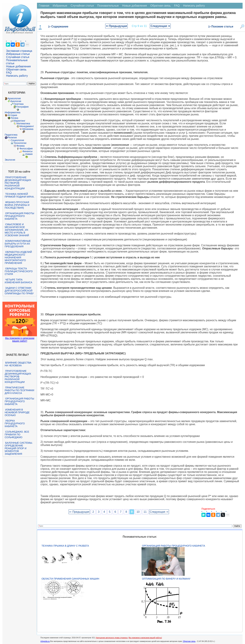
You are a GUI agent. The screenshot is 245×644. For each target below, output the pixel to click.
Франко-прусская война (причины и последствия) (17, 205)
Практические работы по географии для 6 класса (19, 390)
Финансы (27, 151)
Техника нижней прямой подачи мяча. (20, 195)
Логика (14, 118)
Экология (10, 160)
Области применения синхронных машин (70, 579)
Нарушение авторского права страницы (112, 638)
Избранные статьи (18, 54)
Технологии (20, 143)
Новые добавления (18, 66)
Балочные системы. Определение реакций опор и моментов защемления (19, 448)
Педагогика (11, 135)
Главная (44, 6)
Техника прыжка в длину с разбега (65, 546)
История (12, 115)
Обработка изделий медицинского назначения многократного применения (18, 257)
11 (145, 512)
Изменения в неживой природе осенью (17, 412)
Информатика (12, 112)
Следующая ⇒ (160, 26)
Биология (16, 101)
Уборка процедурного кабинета (15, 423)
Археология (14, 98)
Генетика (18, 104)
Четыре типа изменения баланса (18, 281)
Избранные (60, 6)
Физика (20, 146)
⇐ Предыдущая (117, 26)
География (22, 107)
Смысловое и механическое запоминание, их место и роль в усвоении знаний (17, 230)
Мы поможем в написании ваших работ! (20, 340)
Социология (17, 140)
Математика (23, 123)
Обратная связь (16, 70)
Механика (28, 129)
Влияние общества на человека (18, 364)
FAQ (9, 73)
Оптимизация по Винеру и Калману (166, 579)
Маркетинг (19, 121)
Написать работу (17, 76)
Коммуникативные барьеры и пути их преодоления (18, 244)
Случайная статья (18, 57)
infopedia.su (45, 641)
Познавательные (108, 6)
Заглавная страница (19, 51)
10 (138, 512)
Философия (26, 149)
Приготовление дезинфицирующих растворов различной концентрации (18, 183)
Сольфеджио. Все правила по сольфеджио (17, 435)
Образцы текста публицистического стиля (19, 271)
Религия (12, 137)
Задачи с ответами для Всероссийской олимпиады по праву (19, 291)
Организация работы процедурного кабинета (19, 216)
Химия (29, 154)
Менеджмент (27, 126)
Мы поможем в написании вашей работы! (145, 638)
